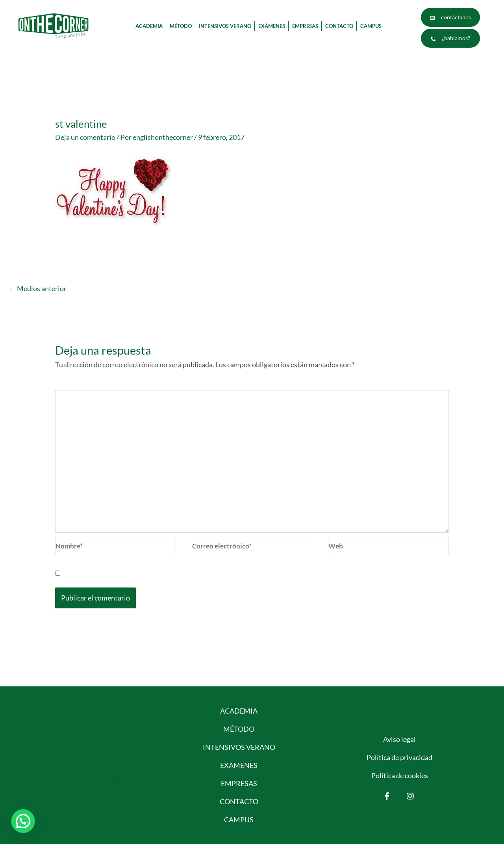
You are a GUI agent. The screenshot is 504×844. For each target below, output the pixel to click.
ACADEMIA (149, 26)
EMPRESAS (305, 26)
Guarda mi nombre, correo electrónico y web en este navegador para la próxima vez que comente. (212, 573)
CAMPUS (371, 26)
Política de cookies (400, 775)
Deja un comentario (85, 137)
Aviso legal (399, 739)
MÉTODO (181, 26)
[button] (24, 821)
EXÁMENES (272, 26)
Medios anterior (38, 288)
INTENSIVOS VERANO (225, 26)
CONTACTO (339, 26)
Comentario (76, 385)
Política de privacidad (399, 757)
